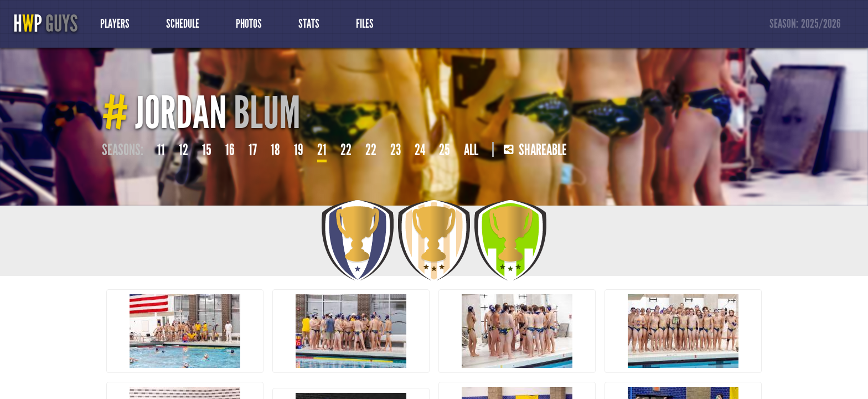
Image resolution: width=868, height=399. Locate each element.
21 (322, 150)
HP (45, 24)
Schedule (183, 24)
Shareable (535, 150)
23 (396, 150)
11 (161, 150)
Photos (249, 24)
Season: (805, 24)
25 (445, 150)
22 (346, 150)
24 (420, 150)
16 (230, 150)
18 (275, 150)
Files (365, 24)
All (471, 150)
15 (207, 150)
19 (299, 150)
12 (184, 150)
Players (115, 24)
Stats (309, 24)
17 (253, 150)
